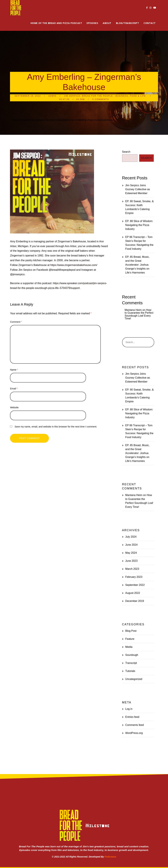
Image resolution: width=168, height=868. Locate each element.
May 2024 (131, 553)
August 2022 (133, 593)
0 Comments (101, 99)
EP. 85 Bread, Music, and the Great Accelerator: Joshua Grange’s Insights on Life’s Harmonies (137, 265)
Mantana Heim (133, 310)
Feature (130, 639)
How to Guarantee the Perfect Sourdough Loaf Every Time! (139, 314)
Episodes (92, 23)
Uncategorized (134, 679)
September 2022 (135, 585)
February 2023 (134, 577)
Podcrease (110, 857)
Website (14, 407)
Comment (16, 322)
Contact (150, 23)
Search (126, 152)
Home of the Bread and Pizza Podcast (56, 23)
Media (129, 647)
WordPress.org (134, 733)
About (107, 23)
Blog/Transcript (128, 23)
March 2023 (132, 569)
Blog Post (131, 631)
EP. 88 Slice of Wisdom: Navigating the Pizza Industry (139, 225)
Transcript (131, 663)
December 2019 (135, 601)
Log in (129, 709)
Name (14, 370)
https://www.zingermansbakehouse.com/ (74, 265)
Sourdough (132, 655)
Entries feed (132, 717)
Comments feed (135, 725)
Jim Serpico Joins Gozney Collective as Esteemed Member (138, 189)
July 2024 (131, 537)
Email (14, 389)
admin (52, 96)
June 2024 (131, 545)
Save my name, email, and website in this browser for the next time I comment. (56, 427)
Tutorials (130, 671)
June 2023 (131, 561)
